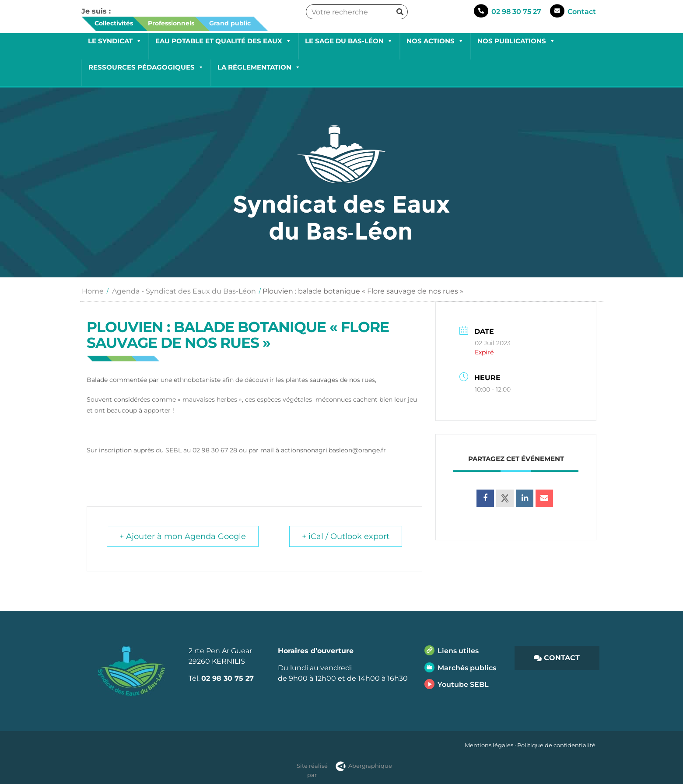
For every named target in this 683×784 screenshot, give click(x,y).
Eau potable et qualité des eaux (223, 41)
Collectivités (114, 23)
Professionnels (171, 23)
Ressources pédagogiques (146, 67)
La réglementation (259, 67)
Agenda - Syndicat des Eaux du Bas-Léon (184, 291)
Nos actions (435, 41)
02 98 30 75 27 (516, 12)
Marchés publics (467, 668)
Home (93, 291)
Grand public (230, 23)
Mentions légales (489, 745)
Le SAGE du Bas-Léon (349, 41)
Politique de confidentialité (556, 745)
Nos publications (516, 41)
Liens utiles (458, 651)
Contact (582, 12)
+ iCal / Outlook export (346, 536)
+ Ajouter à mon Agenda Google (183, 536)
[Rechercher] (400, 12)
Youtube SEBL (463, 684)
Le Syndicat (115, 41)
